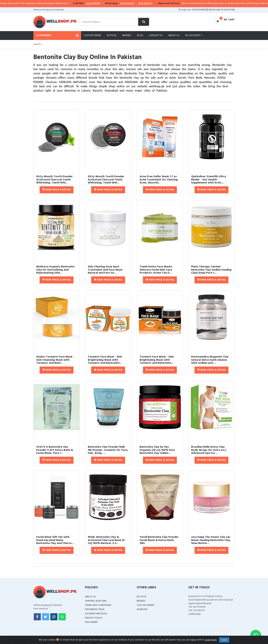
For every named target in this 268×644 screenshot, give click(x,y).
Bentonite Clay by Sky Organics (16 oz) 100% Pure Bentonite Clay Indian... (157, 450)
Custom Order (92, 35)
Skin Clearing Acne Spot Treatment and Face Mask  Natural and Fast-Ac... (107, 270)
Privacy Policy (94, 618)
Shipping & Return (96, 601)
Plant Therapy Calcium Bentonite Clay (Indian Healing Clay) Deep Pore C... (211, 270)
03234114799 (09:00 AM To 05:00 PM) (213, 10)
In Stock (112, 35)
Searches (142, 609)
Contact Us (156, 35)
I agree (224, 640)
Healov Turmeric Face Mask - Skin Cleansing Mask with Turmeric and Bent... (55, 360)
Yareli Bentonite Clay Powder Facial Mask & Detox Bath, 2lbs (159, 540)
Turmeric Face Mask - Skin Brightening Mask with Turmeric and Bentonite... (105, 360)
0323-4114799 (102, 4)
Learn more (211, 640)
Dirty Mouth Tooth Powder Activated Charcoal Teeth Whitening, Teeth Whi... (55, 180)
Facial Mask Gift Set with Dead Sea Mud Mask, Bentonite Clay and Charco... (55, 540)
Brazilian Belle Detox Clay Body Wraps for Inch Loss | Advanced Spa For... (209, 450)
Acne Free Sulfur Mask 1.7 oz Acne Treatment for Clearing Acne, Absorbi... (159, 180)
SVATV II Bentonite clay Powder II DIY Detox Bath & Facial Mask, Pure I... (55, 450)
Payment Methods (96, 614)
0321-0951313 (154, 4)
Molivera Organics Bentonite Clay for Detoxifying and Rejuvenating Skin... (55, 270)
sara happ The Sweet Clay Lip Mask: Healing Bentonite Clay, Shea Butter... (211, 540)
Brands (127, 35)
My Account (194, 35)
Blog (140, 35)
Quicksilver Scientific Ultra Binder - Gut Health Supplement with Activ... (209, 180)
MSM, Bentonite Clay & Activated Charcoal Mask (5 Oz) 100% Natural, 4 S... (106, 540)
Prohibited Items (95, 609)
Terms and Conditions (98, 605)
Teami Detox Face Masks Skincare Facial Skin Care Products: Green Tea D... (156, 270)
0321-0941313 (136, 4)
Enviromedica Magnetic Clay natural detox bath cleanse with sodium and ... (210, 360)
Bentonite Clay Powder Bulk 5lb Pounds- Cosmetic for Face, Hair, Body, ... (108, 450)
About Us (174, 35)
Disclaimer (91, 622)
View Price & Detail (57, 190)
